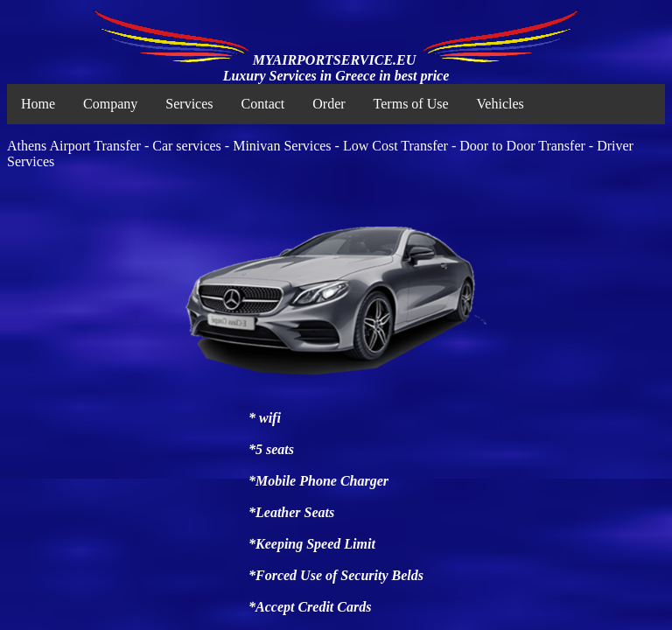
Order (329, 104)
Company (110, 104)
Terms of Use (411, 104)
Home (38, 104)
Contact (263, 104)
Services (189, 104)
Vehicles (500, 104)
